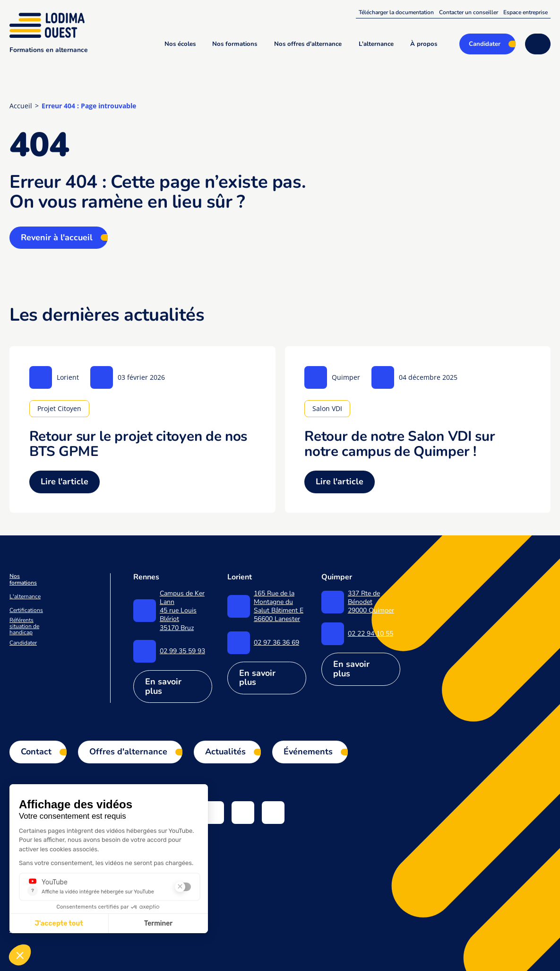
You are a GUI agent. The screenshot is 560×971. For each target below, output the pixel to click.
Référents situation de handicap (24, 627)
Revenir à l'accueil (57, 237)
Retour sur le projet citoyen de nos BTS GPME (138, 444)
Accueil (21, 106)
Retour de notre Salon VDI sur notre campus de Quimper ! (400, 444)
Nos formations (23, 579)
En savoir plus (163, 686)
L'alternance (25, 597)
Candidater (23, 643)
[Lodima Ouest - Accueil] (49, 25)
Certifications (26, 610)
